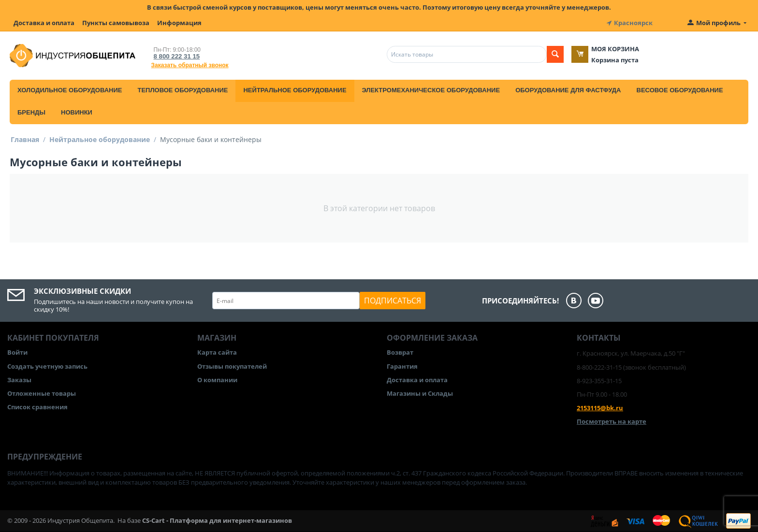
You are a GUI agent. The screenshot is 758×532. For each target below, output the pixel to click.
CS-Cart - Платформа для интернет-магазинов (217, 520)
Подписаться (393, 301)
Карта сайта (217, 352)
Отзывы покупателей (232, 366)
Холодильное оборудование (70, 90)
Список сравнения (37, 407)
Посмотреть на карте (612, 421)
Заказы (19, 379)
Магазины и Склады (420, 393)
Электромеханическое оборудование (431, 90)
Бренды (31, 112)
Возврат (400, 352)
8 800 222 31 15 (176, 56)
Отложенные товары (42, 393)
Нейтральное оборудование (295, 90)
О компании (217, 379)
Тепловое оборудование (182, 90)
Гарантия (402, 366)
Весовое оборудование (680, 90)
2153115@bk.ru (600, 408)
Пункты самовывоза (116, 23)
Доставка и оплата (44, 23)
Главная (25, 139)
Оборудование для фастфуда (568, 90)
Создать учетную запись (47, 366)
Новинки (77, 112)
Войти (17, 352)
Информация (179, 23)
